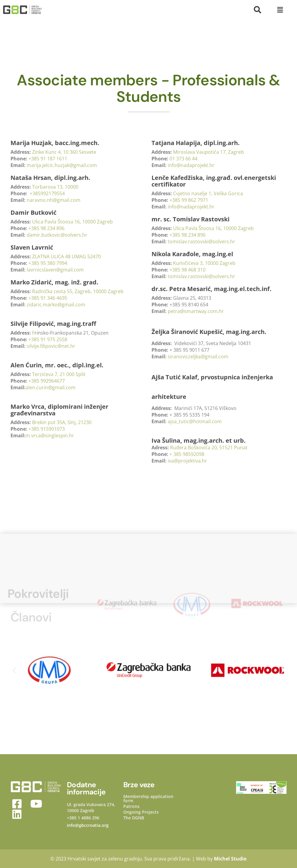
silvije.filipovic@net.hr (51, 346)
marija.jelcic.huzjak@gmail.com (62, 165)
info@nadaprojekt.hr (191, 165)
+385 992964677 (47, 381)
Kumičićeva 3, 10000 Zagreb (204, 263)
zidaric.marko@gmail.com (56, 305)
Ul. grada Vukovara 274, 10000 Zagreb (91, 807)
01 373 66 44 (183, 159)
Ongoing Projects (141, 812)
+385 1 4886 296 (83, 818)
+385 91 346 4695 (48, 298)
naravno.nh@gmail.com (54, 200)
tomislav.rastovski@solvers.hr (201, 241)
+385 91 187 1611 (48, 159)
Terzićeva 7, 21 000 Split (59, 374)
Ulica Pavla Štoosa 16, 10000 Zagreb (72, 222)
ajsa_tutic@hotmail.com (195, 421)
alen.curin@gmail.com (51, 387)
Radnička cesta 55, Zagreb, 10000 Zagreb (78, 291)
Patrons (131, 806)
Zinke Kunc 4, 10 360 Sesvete (64, 152)
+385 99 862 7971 (189, 200)
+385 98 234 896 (46, 228)
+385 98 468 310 (187, 270)
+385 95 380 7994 (48, 263)
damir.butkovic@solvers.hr (57, 235)
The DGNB (134, 818)
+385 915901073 (47, 429)
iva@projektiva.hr (187, 461)
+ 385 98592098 (187, 454)
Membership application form (148, 799)
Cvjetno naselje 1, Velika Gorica (208, 193)
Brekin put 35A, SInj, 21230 (62, 422)
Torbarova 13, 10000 (55, 187)
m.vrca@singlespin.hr (50, 436)
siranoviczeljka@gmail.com (198, 357)
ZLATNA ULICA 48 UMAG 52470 (66, 256)
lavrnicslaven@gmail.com (55, 270)
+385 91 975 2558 (48, 339)
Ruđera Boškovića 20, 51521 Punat (209, 448)
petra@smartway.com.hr (196, 311)
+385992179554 (47, 193)
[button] (280, 10)
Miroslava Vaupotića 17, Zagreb (208, 152)
